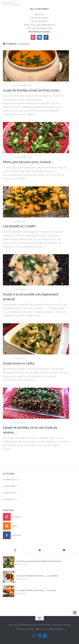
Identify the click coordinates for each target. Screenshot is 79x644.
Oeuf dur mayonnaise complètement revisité (39, 561)
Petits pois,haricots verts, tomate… (28, 162)
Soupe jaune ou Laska (18, 363)
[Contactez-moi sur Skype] (39, 636)
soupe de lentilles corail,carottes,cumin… (33, 90)
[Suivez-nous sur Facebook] (45, 636)
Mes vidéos (11, 486)
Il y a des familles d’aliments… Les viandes (37, 576)
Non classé (11, 493)
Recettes (8, 86)
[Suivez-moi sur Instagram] (34, 636)
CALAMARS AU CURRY (19, 226)
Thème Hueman (56, 629)
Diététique (10, 479)
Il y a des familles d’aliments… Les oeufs (36, 590)
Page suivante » (59, 458)
